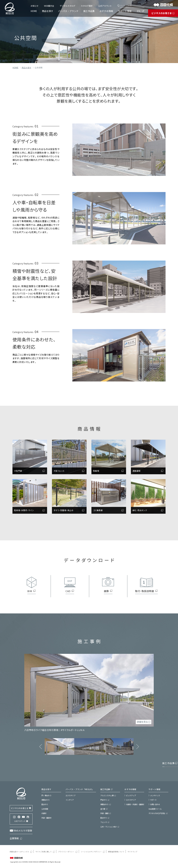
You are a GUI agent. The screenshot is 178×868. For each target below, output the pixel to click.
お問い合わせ (155, 804)
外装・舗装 (104, 813)
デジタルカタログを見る (157, 813)
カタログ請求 (87, 6)
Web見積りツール (155, 809)
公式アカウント (105, 6)
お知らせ (34, 6)
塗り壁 (103, 809)
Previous (41, 747)
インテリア (70, 800)
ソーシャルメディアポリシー (91, 852)
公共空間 (45, 809)
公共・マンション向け (108, 827)
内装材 (44, 813)
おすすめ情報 (106, 11)
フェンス (104, 822)
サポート (153, 800)
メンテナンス (155, 795)
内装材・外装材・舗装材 (135, 804)
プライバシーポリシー (66, 852)
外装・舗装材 (46, 818)
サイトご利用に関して (44, 852)
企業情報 (14, 838)
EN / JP (141, 11)
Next (138, 747)
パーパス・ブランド (68, 11)
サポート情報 (125, 11)
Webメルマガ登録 (23, 830)
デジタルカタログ (67, 6)
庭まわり (45, 804)
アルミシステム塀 (107, 795)
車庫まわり (46, 800)
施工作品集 (89, 11)
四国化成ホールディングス (19, 852)
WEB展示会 (49, 6)
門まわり (104, 800)
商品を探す (48, 11)
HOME (34, 11)
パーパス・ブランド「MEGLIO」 (80, 789)
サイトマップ (132, 852)
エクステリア (70, 795)
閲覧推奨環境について (116, 852)
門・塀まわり (46, 795)
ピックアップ (131, 795)
